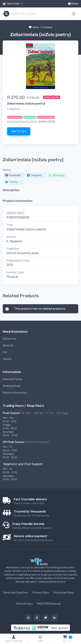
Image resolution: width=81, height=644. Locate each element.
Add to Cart (19, 131)
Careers (7, 359)
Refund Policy (25, 604)
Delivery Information (15, 393)
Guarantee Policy (64, 593)
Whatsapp (57, 175)
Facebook (13, 175)
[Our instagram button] (28, 618)
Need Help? (12, 4)
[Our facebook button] (37, 618)
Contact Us (9, 339)
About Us (8, 346)
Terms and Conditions (16, 593)
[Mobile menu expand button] (74, 14)
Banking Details (12, 386)
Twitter (12, 182)
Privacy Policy (41, 593)
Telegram (34, 175)
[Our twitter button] (46, 618)
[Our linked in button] (54, 618)
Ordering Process (13, 379)
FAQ (5, 352)
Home (73, 4)
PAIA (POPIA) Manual (49, 604)
